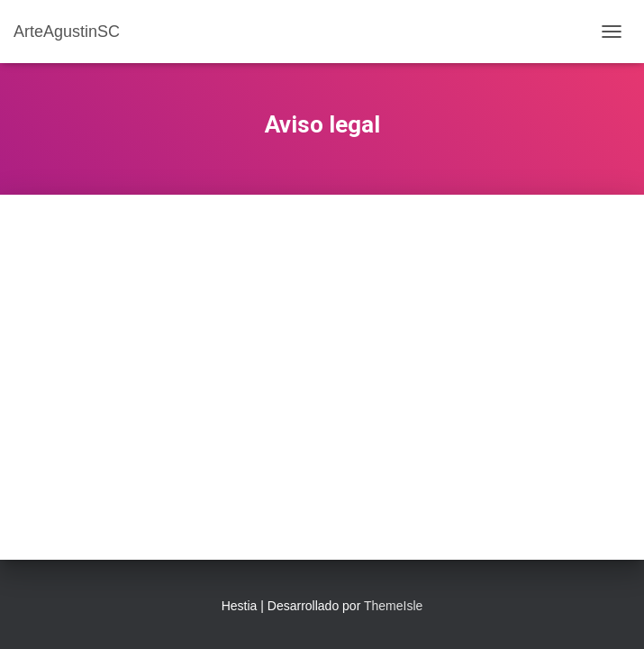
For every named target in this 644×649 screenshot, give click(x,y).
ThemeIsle (393, 606)
